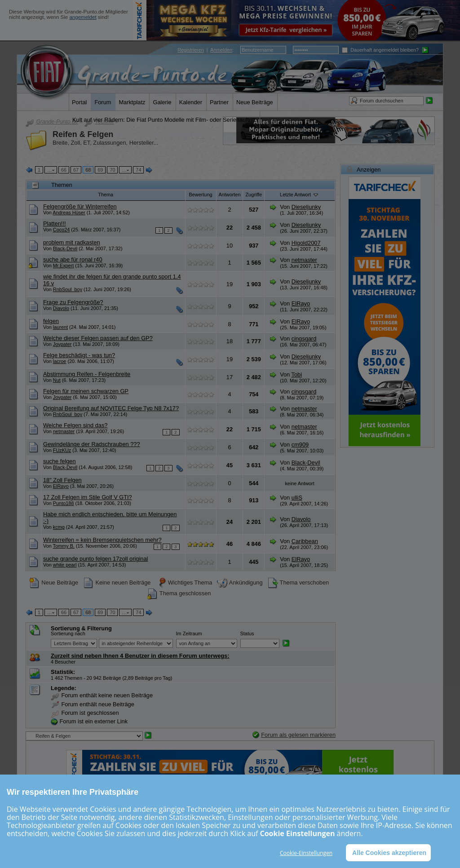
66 (64, 170)
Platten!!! (55, 224)
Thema (106, 195)
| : (206, 50)
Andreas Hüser (69, 213)
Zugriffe (254, 195)
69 (100, 170)
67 (76, 170)
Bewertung (201, 195)
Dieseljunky (306, 207)
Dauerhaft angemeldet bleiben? (380, 50)
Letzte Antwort (300, 195)
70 (112, 170)
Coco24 (61, 230)
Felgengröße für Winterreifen (80, 206)
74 (138, 170)
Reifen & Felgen (83, 134)
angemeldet (83, 17)
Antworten (230, 195)
